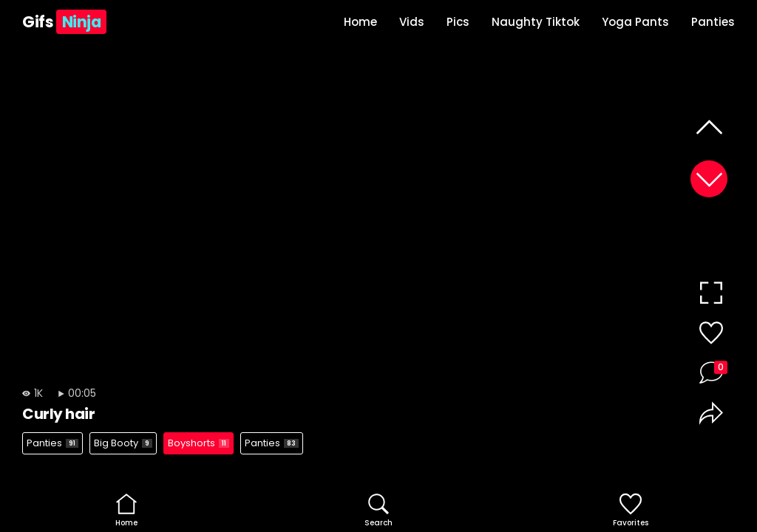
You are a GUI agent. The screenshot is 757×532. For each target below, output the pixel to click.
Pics (458, 22)
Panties (713, 22)
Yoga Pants (635, 22)
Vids (412, 22)
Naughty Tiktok (536, 22)
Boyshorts (198, 443)
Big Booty (123, 443)
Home (360, 22)
